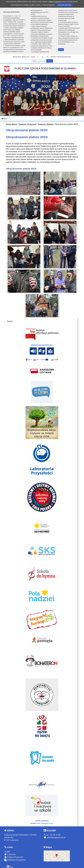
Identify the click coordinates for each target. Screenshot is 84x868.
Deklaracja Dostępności (15, 860)
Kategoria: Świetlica (46, 124)
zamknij (61, 50)
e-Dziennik (10, 854)
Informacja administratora (64, 57)
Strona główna (17, 57)
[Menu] (42, 119)
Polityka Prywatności (14, 857)
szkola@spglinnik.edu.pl (55, 837)
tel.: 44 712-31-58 (52, 835)
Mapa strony (26, 57)
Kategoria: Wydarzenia (28, 124)
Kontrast (54, 57)
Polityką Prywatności (55, 2)
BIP (7, 852)
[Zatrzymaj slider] (42, 114)
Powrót (10, 321)
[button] (3, 95)
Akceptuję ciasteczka (64, 5)
